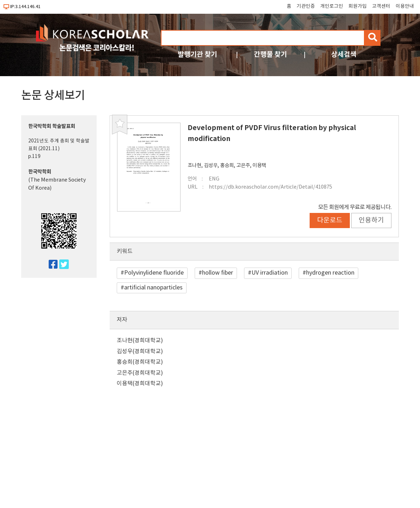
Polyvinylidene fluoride (154, 273)
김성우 (211, 166)
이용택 (259, 166)
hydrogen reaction (330, 273)
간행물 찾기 (270, 54)
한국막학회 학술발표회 (52, 126)
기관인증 (306, 6)
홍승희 (227, 166)
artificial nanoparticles (153, 288)
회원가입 (358, 6)
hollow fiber (218, 273)
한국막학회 (40, 172)
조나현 (194, 166)
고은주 (243, 166)
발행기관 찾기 (197, 54)
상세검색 (344, 54)
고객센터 (381, 6)
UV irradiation (270, 273)
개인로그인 (332, 6)
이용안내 (405, 6)
